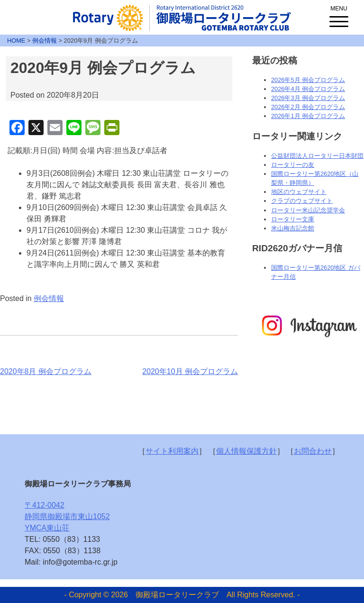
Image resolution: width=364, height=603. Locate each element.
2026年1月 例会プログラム (308, 116)
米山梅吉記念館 (293, 228)
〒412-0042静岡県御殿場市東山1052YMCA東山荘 (67, 516)
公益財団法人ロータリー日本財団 (317, 156)
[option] (308, 326)
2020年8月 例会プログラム (46, 371)
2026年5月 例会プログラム (308, 80)
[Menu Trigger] (339, 14)
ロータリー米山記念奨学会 (308, 210)
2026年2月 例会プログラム (308, 107)
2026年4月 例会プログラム (308, 89)
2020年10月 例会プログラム (190, 371)
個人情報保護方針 (246, 451)
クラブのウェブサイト (302, 201)
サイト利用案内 (172, 451)
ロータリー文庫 (293, 219)
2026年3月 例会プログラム (308, 98)
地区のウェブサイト (299, 192)
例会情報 (49, 298)
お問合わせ (313, 451)
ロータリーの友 (293, 165)
